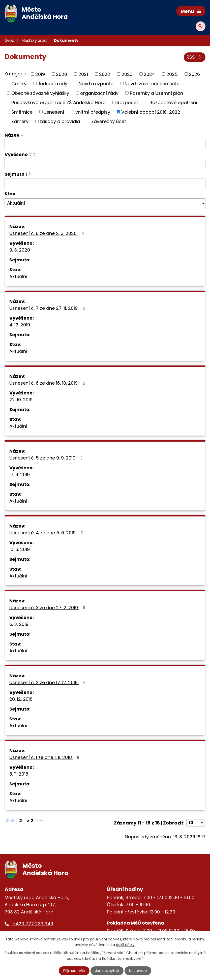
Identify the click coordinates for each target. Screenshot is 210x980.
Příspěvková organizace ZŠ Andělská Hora (58, 102)
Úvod (9, 40)
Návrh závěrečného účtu (152, 84)
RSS (195, 57)
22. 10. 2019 (21, 400)
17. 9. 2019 (20, 474)
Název (12, 135)
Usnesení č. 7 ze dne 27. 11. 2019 (48, 308)
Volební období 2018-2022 (151, 112)
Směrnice (22, 112)
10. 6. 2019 (20, 549)
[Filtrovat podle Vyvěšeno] (105, 164)
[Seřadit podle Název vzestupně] (22, 134)
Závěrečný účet (109, 121)
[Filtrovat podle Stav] (105, 203)
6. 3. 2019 (19, 624)
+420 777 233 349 (33, 924)
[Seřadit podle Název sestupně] (22, 136)
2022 (105, 74)
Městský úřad (34, 40)
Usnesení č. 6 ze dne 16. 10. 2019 (48, 383)
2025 (172, 74)
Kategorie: (16, 74)
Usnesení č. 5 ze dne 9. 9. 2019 (47, 458)
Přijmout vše (74, 971)
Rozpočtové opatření (173, 102)
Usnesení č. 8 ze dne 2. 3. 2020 (48, 233)
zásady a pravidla (60, 121)
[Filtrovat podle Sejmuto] (105, 183)
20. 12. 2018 (21, 699)
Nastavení (138, 971)
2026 (194, 74)
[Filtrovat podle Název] (105, 144)
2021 (83, 74)
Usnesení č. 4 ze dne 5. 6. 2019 (47, 533)
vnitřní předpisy (93, 112)
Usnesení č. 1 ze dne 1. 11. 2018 (45, 757)
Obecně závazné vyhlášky (40, 93)
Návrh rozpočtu (96, 84)
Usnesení (54, 112)
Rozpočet (127, 102)
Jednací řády (52, 84)
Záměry (20, 121)
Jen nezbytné (107, 971)
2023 (127, 74)
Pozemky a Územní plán (156, 93)
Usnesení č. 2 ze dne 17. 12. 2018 (48, 682)
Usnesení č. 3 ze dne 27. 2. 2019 (48, 608)
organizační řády (99, 93)
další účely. (126, 945)
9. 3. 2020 (20, 250)
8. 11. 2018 (19, 774)
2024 (149, 74)
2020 (62, 74)
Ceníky (19, 84)
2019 (40, 74)
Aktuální (18, 276)
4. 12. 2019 (20, 325)
